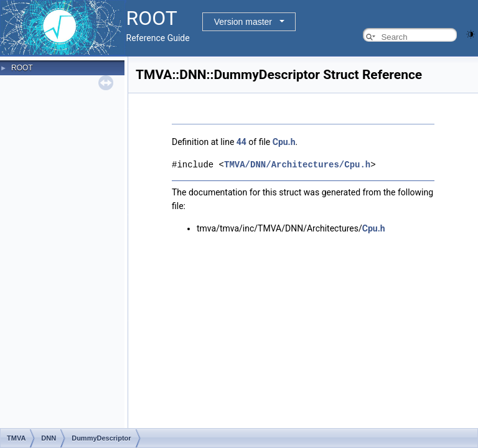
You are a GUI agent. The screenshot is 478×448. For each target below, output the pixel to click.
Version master (243, 22)
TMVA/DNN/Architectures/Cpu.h (297, 164)
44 (241, 142)
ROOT (22, 68)
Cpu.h (284, 142)
